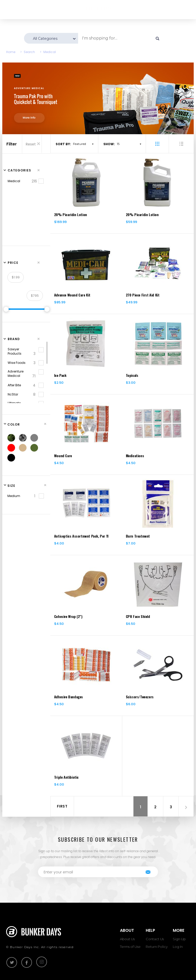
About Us (127, 939)
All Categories (45, 39)
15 (118, 144)
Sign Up (179, 939)
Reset (34, 144)
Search (29, 52)
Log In (178, 947)
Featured (79, 144)
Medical (50, 52)
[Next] (186, 807)
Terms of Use (130, 947)
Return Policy (157, 947)
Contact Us (155, 939)
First (62, 806)
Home (11, 52)
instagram (42, 962)
